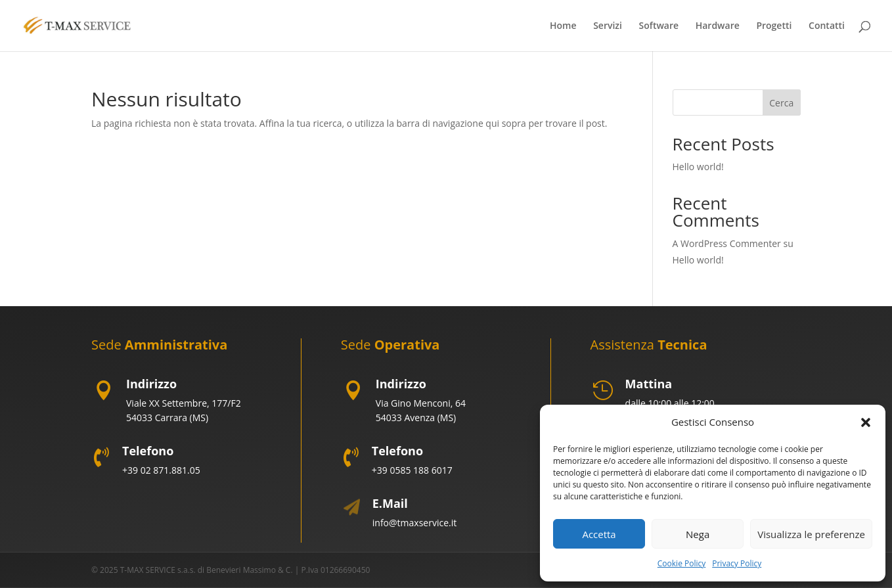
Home (563, 26)
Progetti (774, 26)
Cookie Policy (681, 563)
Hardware (718, 26)
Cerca (781, 103)
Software (659, 26)
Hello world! (698, 167)
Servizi (608, 26)
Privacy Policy (737, 563)
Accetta (599, 534)
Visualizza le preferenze (811, 534)
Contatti (827, 26)
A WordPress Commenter (727, 243)
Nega (698, 534)
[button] (866, 422)
